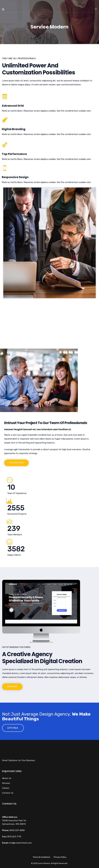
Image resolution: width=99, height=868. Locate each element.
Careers (6, 788)
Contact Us (8, 793)
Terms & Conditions (41, 857)
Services (6, 783)
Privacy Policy (60, 857)
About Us (7, 778)
